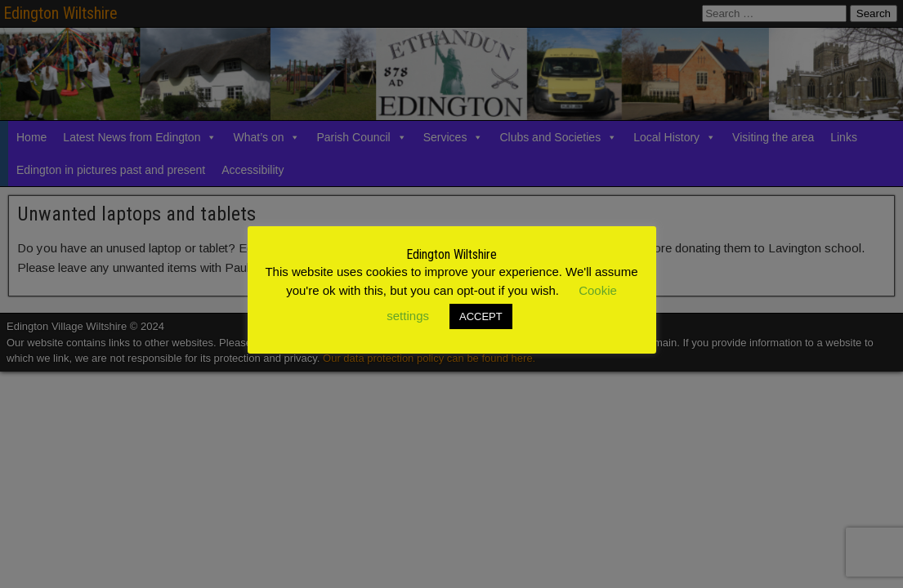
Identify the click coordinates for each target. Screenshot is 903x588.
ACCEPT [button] (481, 316)
